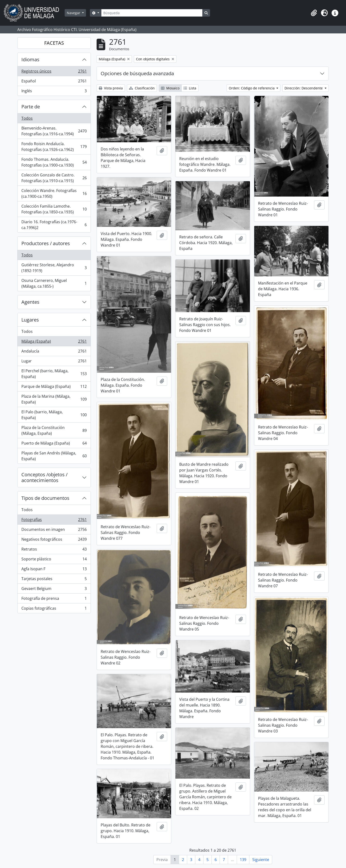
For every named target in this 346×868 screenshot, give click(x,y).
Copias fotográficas (54, 609)
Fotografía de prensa (54, 599)
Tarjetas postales (54, 580)
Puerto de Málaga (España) (54, 444)
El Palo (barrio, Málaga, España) (54, 415)
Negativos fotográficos (54, 540)
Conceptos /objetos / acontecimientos (44, 477)
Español (54, 82)
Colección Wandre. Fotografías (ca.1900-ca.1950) (54, 193)
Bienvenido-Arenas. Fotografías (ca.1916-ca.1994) (54, 131)
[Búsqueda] (152, 13)
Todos (27, 118)
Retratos (54, 550)
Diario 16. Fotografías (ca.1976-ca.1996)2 (54, 225)
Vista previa (111, 88)
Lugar (54, 362)
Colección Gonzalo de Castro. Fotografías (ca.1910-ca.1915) (54, 178)
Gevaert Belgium (54, 590)
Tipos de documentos (45, 498)
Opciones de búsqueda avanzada (137, 73)
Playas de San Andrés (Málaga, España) (54, 456)
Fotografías (54, 521)
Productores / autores (46, 243)
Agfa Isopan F (54, 570)
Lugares (30, 320)
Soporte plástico (54, 560)
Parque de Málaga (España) (54, 387)
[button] (314, 13)
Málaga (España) (54, 342)
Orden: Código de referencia (252, 88)
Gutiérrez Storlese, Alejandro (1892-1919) (54, 268)
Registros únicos (54, 72)
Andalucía (54, 352)
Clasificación (142, 88)
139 (243, 860)
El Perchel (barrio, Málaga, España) (54, 374)
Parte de (31, 107)
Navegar (74, 13)
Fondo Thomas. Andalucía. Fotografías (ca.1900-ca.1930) (54, 162)
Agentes (30, 302)
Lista (190, 88)
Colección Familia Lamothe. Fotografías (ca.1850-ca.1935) (54, 209)
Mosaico (170, 88)
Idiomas (30, 59)
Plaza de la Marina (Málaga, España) (54, 399)
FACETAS (54, 43)
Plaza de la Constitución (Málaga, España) (54, 430)
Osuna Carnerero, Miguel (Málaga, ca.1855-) (54, 283)
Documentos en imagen (54, 530)
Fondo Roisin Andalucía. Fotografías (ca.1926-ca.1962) (54, 147)
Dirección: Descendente (304, 88)
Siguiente (261, 860)
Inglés (54, 92)
